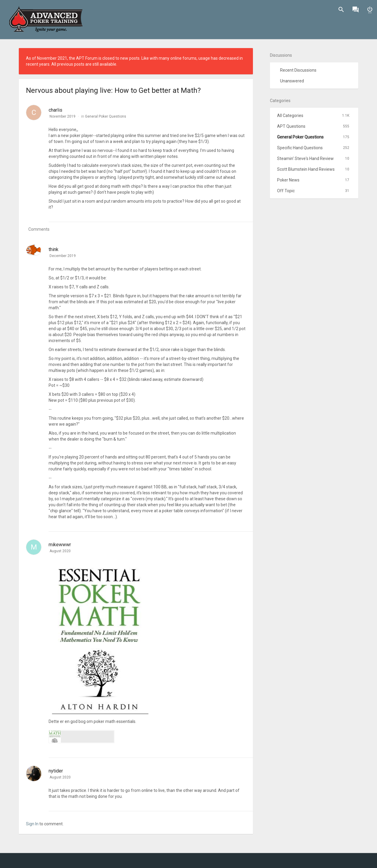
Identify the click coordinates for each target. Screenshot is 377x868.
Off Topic (313, 191)
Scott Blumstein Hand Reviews (313, 169)
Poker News (313, 180)
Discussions (356, 10)
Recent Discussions (298, 70)
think (54, 249)
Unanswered (292, 81)
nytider (56, 771)
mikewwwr (60, 545)
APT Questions (313, 126)
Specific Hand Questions (313, 148)
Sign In (370, 10)
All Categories (313, 116)
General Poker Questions (106, 116)
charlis (55, 110)
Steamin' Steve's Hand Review (313, 158)
